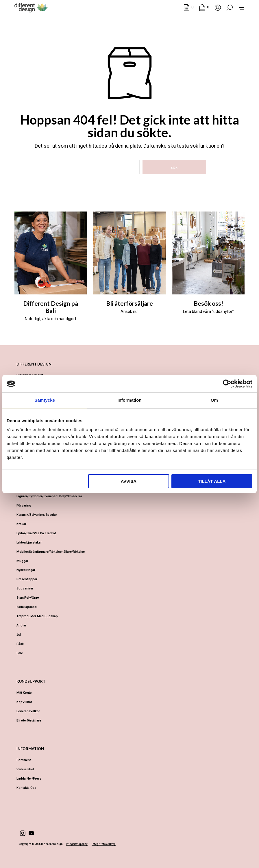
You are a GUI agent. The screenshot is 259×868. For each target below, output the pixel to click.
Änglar (21, 625)
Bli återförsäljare (129, 303)
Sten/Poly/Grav (28, 598)
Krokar (21, 524)
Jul (19, 635)
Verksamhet (25, 769)
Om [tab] (214, 400)
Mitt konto (24, 693)
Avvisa (128, 481)
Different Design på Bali (51, 307)
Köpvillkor (24, 702)
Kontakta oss (26, 788)
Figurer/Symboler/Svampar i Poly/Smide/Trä (49, 496)
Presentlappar (27, 579)
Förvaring (24, 506)
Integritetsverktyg (104, 844)
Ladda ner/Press (29, 779)
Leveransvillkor (28, 711)
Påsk (20, 644)
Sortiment (24, 760)
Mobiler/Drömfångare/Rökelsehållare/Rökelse (51, 552)
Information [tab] (129, 400)
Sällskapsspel (27, 607)
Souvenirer (25, 588)
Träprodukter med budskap (37, 616)
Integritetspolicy (77, 844)
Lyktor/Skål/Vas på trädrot (36, 533)
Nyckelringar (26, 570)
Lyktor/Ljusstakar (29, 542)
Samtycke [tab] (45, 400)
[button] (188, 7)
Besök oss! (208, 303)
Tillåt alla (212, 481)
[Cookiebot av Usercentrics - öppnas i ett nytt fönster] (227, 384)
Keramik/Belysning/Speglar (37, 515)
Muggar (22, 561)
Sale (20, 653)
